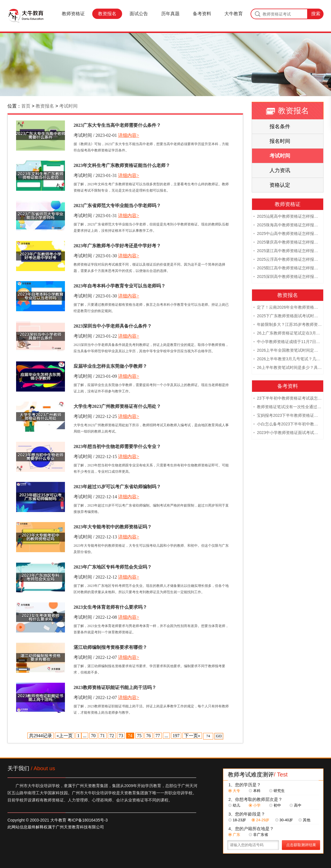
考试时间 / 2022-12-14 (95, 497)
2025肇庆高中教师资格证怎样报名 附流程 (288, 243)
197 (176, 736)
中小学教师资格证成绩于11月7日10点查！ (288, 342)
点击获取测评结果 (301, 845)
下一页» (192, 736)
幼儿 (234, 805)
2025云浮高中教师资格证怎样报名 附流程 (288, 260)
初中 (275, 805)
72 (112, 736)
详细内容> (129, 135)
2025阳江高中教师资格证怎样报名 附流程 (288, 268)
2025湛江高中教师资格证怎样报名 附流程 (288, 251)
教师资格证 (73, 14)
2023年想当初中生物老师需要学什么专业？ (117, 446)
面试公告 (139, 14)
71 (103, 736)
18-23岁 (237, 820)
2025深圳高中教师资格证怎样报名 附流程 (288, 277)
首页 (26, 106)
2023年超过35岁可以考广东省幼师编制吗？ (117, 487)
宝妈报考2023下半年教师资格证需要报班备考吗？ (288, 416)
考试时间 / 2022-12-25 (95, 416)
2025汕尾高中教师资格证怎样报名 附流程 (288, 217)
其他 (304, 820)
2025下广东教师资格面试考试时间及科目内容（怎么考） (288, 316)
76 (149, 736)
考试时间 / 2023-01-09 (95, 376)
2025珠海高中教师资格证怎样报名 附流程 (288, 225)
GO (219, 736)
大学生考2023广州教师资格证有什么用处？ (117, 406)
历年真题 (170, 14)
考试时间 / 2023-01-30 (95, 256)
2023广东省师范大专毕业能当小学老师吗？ (117, 206)
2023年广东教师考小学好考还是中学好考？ (117, 246)
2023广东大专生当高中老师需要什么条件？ (117, 125)
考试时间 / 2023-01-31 (95, 175)
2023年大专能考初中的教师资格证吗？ (113, 527)
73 (121, 736)
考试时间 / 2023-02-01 (95, 135)
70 (93, 736)
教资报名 (107, 14)
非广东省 (258, 835)
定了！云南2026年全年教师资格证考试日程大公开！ (288, 308)
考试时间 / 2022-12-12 (95, 577)
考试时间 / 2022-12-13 (95, 537)
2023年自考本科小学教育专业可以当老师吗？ (120, 286)
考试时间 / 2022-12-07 (95, 657)
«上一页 (65, 736)
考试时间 (68, 106)
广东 (234, 835)
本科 (255, 791)
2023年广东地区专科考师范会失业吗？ (113, 567)
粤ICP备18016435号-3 (88, 820)
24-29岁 (260, 820)
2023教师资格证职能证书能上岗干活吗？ (115, 687)
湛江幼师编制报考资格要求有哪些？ (110, 647)
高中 (296, 805)
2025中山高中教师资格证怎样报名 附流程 (288, 234)
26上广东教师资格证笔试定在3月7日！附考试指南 (288, 334)
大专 (234, 791)
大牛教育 (234, 14)
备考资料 (202, 14)
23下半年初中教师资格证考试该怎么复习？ (288, 399)
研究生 (277, 791)
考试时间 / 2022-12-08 (95, 617)
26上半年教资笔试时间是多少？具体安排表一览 (288, 368)
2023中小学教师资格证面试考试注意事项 (288, 433)
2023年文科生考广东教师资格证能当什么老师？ (122, 165)
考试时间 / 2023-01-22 (95, 336)
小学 (255, 805)
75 (139, 736)
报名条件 (280, 126)
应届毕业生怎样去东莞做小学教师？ (110, 366)
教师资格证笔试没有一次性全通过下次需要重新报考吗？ (288, 407)
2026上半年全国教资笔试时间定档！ (288, 351)
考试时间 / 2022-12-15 (95, 457)
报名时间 (280, 141)
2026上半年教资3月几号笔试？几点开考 (288, 359)
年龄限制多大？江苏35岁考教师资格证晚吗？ (288, 325)
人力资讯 (280, 170)
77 (158, 736)
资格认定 (280, 185)
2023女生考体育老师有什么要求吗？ (110, 607)
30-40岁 (284, 820)
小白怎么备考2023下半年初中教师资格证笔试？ (288, 425)
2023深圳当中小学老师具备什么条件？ (113, 326)
